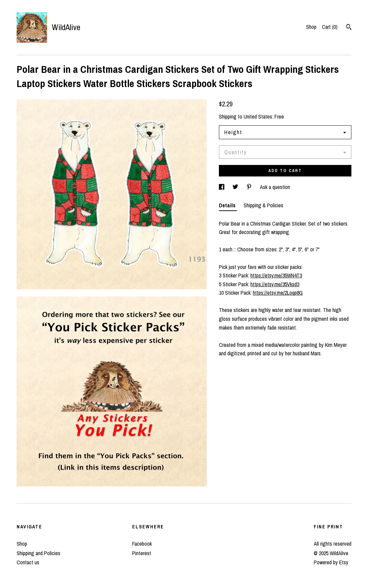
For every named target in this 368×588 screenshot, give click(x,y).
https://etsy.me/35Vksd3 (275, 284)
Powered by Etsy (331, 562)
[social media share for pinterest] (250, 187)
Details (228, 205)
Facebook (142, 544)
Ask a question (275, 187)
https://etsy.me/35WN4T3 (276, 275)
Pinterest (142, 553)
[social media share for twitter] (236, 187)
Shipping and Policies (38, 553)
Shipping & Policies (263, 205)
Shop (311, 27)
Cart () (330, 27)
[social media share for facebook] (222, 187)
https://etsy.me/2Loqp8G (278, 293)
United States (258, 117)
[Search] (349, 28)
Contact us (28, 562)
